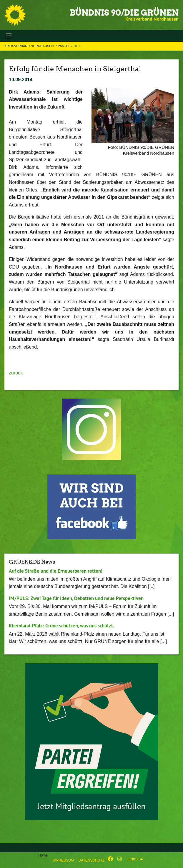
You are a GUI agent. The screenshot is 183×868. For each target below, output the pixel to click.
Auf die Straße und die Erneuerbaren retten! (56, 571)
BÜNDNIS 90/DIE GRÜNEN (124, 13)
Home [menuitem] (43, 855)
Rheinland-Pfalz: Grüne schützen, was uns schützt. (61, 626)
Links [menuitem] (133, 859)
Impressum (63, 860)
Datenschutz (91, 860)
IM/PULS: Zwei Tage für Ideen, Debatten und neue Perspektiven (76, 598)
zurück (16, 373)
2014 (77, 46)
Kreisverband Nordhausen (30, 46)
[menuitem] (63, 859)
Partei (64, 46)
